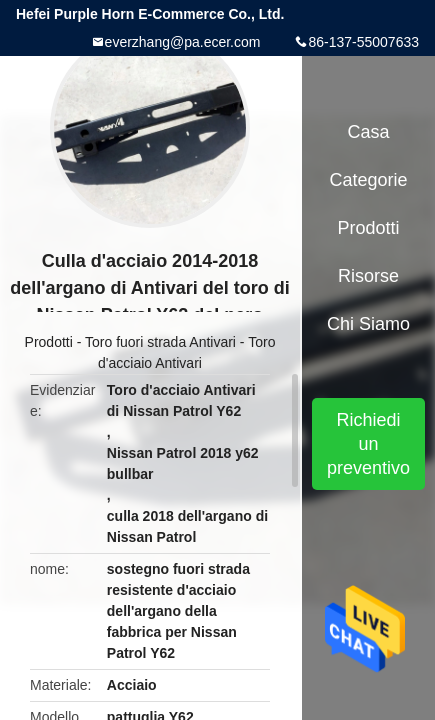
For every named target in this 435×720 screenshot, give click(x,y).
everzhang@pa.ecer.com (183, 42)
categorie (369, 180)
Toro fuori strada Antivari (160, 342)
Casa (369, 132)
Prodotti (49, 342)
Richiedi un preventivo (368, 444)
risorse (368, 276)
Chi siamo (368, 324)
